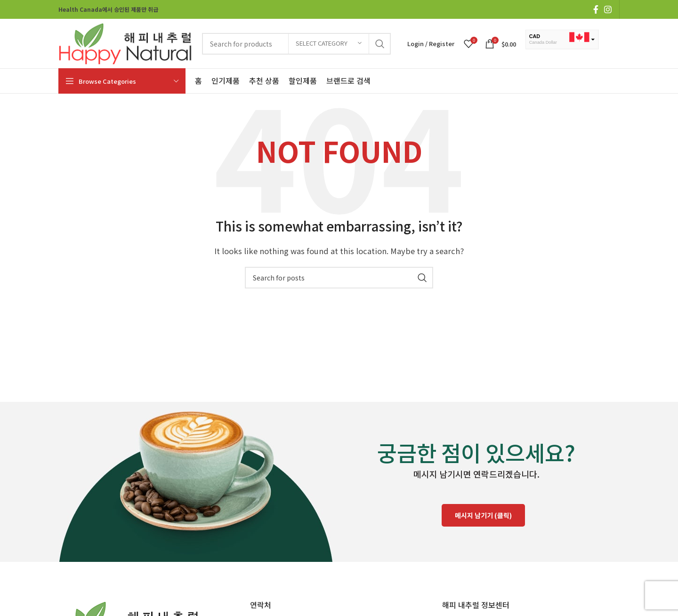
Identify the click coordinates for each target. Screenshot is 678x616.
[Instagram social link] (608, 9)
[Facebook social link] (596, 9)
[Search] (339, 278)
